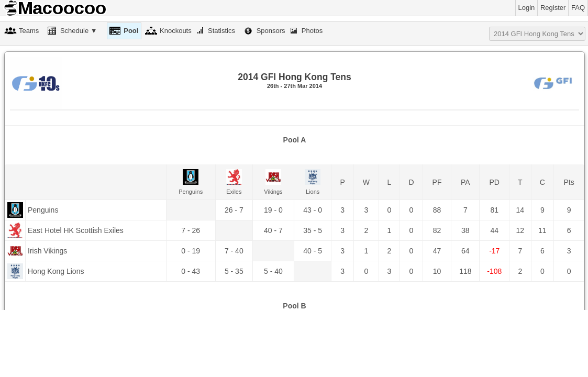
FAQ (578, 8)
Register (553, 8)
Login (527, 8)
